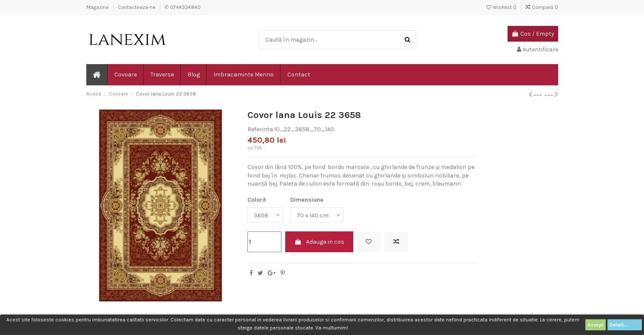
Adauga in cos (319, 242)
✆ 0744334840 (183, 7)
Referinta (260, 129)
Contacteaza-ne (137, 7)
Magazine (98, 7)
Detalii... (625, 325)
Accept (596, 325)
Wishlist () (502, 7)
